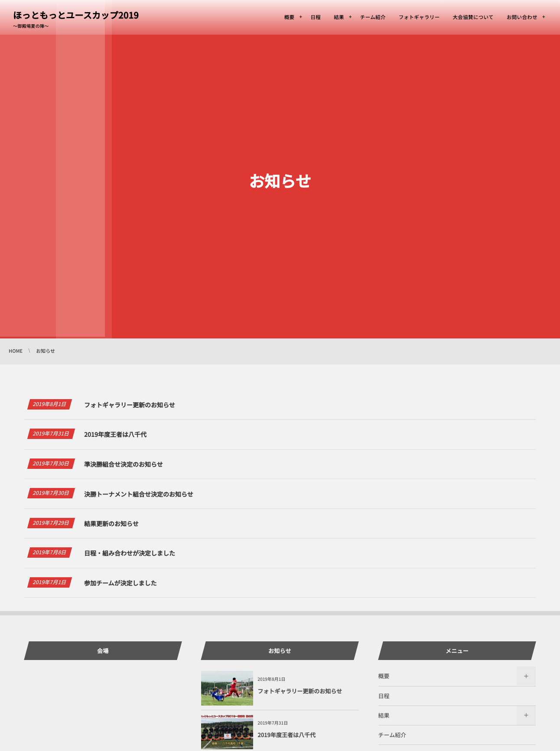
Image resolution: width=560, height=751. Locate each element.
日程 (384, 696)
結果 (384, 715)
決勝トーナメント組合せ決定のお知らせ (139, 494)
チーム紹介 (392, 735)
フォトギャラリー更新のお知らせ (130, 405)
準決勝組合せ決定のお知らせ (124, 465)
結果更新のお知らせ (111, 528)
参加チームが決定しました (120, 588)
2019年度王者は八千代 (115, 435)
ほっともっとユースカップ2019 (76, 15)
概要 (384, 676)
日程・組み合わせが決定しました (130, 558)
